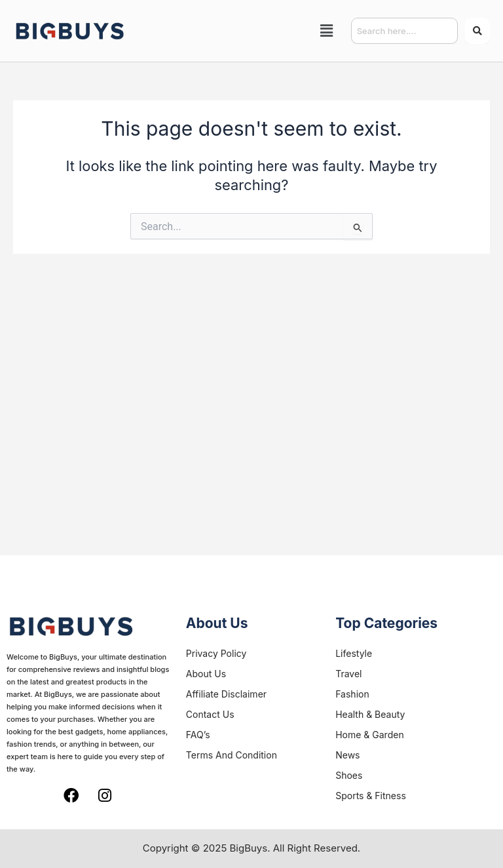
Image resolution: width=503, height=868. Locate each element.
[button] (327, 30)
